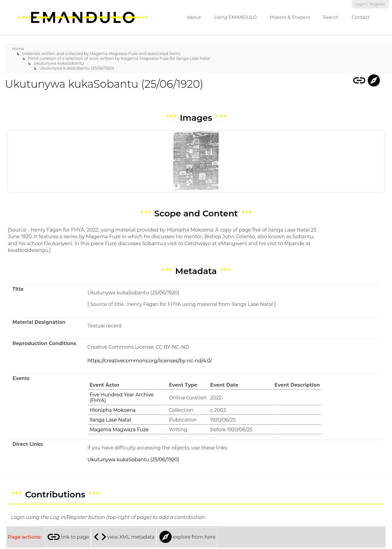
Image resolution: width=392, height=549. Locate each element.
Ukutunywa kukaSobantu (59, 63)
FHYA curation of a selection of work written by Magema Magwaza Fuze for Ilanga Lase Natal (119, 58)
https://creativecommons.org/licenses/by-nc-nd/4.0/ (150, 361)
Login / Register (370, 4)
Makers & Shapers (290, 17)
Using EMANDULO (235, 17)
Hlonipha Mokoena (112, 410)
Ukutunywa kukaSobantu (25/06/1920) (77, 68)
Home (18, 49)
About (194, 17)
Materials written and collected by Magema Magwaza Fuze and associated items (101, 53)
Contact (361, 17)
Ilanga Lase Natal (110, 420)
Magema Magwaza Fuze (119, 430)
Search (331, 17)
